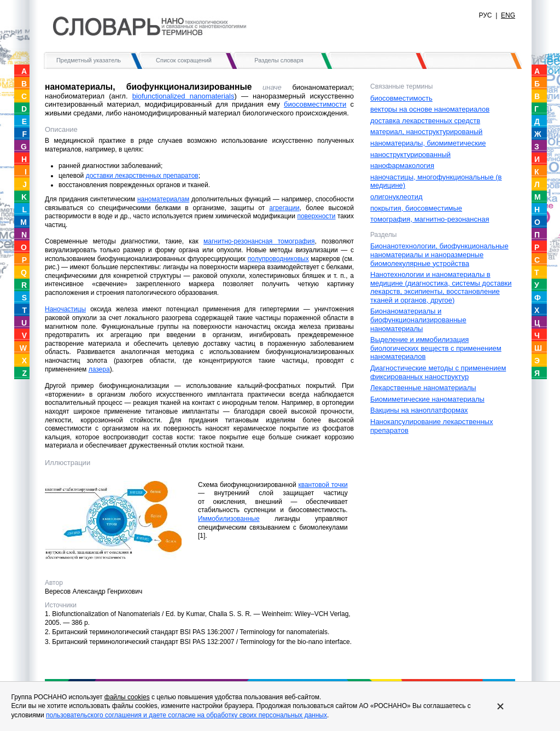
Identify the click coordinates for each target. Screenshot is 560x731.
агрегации (284, 208)
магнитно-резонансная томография (259, 241)
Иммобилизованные (229, 519)
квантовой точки (323, 485)
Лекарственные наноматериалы (423, 388)
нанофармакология (402, 166)
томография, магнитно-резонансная (430, 219)
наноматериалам (163, 199)
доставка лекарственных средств (425, 121)
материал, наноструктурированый (426, 132)
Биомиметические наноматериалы (427, 399)
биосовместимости (315, 104)
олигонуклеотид (396, 197)
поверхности (316, 216)
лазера (99, 369)
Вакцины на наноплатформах (419, 410)
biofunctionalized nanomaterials (183, 96)
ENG (508, 15)
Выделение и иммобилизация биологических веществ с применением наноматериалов (436, 348)
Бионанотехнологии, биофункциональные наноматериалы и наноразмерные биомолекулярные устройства (439, 254)
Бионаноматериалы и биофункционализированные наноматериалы (418, 320)
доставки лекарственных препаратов (142, 176)
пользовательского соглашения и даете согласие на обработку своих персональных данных (186, 715)
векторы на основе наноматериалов (430, 109)
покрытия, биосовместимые (416, 208)
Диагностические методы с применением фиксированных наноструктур (438, 372)
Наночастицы (65, 309)
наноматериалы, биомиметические (428, 143)
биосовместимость (401, 98)
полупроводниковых (278, 259)
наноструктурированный (410, 155)
